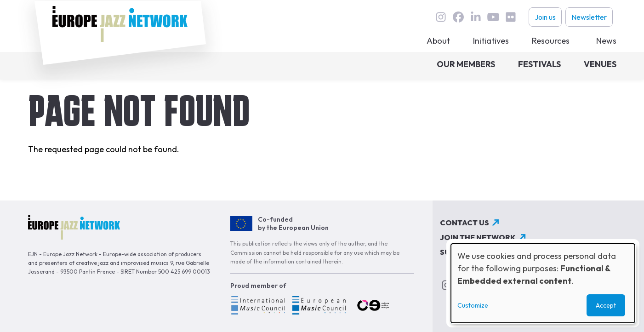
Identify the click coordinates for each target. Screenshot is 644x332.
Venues (600, 64)
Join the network (478, 237)
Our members (466, 64)
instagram (441, 17)
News (606, 41)
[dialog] (543, 283)
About (438, 41)
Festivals (539, 64)
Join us (545, 17)
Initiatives (491, 41)
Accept (606, 305)
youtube (493, 17)
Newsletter (589, 17)
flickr (511, 17)
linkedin (476, 17)
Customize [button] (473, 305)
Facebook (458, 17)
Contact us (464, 223)
